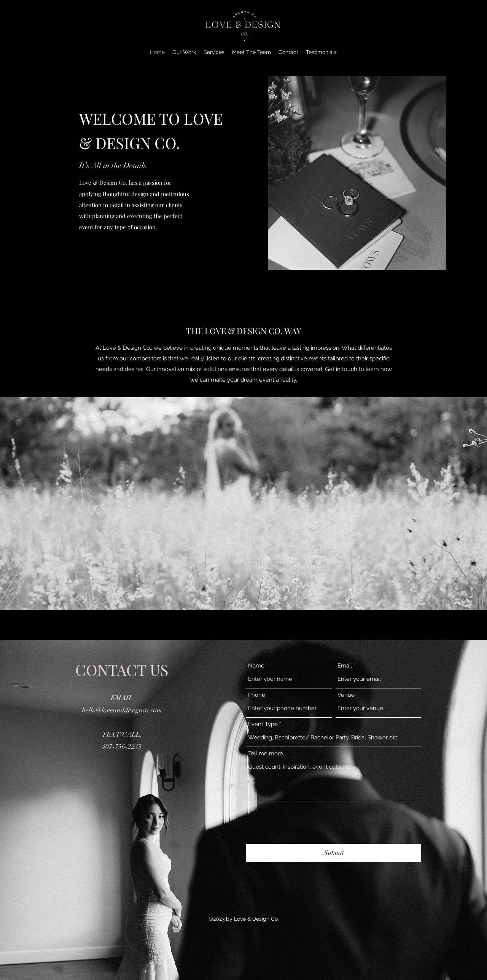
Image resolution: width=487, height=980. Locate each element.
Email (345, 666)
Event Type (263, 724)
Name (256, 666)
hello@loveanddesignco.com (122, 710)
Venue (346, 695)
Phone (257, 695)
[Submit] (334, 853)
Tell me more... (267, 754)
